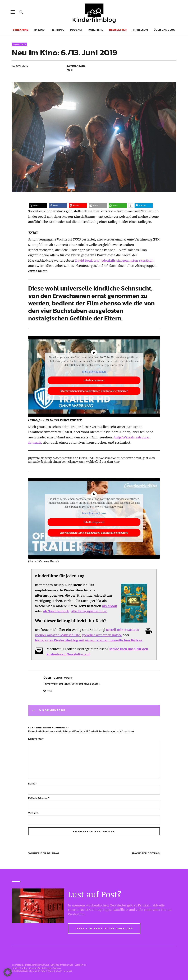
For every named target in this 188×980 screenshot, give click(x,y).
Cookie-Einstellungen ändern (45, 968)
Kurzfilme (96, 30)
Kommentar (36, 739)
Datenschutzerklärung (37, 965)
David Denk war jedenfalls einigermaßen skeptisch (114, 260)
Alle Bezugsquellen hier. (89, 611)
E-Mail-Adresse (39, 798)
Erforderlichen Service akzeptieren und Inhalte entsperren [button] (94, 391)
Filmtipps (58, 30)
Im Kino (40, 30)
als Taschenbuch (56, 611)
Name (33, 783)
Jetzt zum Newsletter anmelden (104, 928)
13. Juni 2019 (20, 66)
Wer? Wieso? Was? (52, 971)
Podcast (76, 30)
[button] (38, 205)
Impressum (140, 30)
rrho (49, 691)
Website (33, 813)
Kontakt (68, 971)
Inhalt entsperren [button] (94, 380)
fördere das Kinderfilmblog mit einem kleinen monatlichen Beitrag (88, 640)
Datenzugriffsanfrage (62, 965)
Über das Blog (164, 30)
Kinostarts (19, 44)
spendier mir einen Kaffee (102, 635)
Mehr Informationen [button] (94, 372)
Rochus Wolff (62, 678)
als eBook (110, 606)
